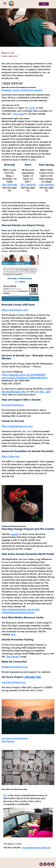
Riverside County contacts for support (22, 90)
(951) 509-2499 (10, 185)
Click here (18, 114)
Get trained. (8, 741)
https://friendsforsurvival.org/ (17, 426)
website (15, 534)
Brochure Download (13, 405)
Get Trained (13, 657)
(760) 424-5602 (46, 185)
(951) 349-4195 (28, 185)
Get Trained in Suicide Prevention (15, 738)
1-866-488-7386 (32, 677)
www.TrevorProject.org (14, 682)
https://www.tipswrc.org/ (15, 310)
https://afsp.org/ (11, 456)
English (44, 4)
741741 (32, 108)
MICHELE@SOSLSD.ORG (14, 392)
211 (5, 795)
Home (4, 56)
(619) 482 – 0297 (42, 392)
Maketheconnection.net (15, 667)
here (13, 634)
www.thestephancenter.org (36, 847)
